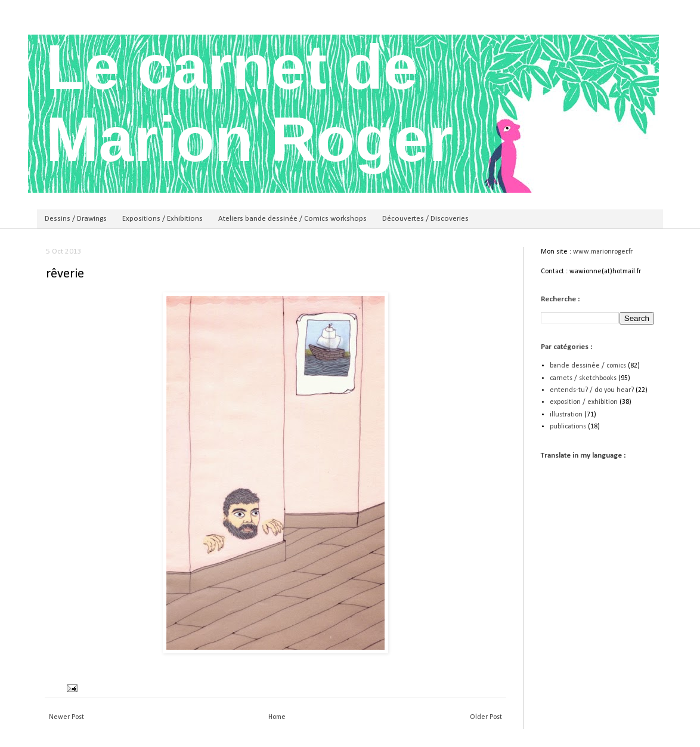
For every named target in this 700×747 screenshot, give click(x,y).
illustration (566, 415)
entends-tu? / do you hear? (592, 390)
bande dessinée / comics (588, 366)
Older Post (486, 717)
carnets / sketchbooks (583, 378)
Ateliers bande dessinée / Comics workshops (292, 219)
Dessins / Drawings (76, 219)
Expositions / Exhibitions (162, 219)
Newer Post (66, 717)
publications (568, 427)
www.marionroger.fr (603, 252)
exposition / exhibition (584, 402)
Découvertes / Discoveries (425, 219)
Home (277, 717)
